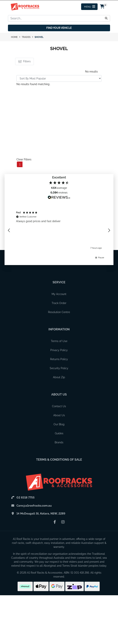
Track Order (59, 303)
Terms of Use (59, 341)
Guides (59, 433)
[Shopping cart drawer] (102, 7)
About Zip (59, 377)
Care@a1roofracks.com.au (34, 506)
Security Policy (59, 368)
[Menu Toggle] (89, 7)
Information (59, 329)
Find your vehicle (59, 28)
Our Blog (59, 424)
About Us (59, 394)
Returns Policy (59, 359)
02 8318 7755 (26, 498)
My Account (59, 294)
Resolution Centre (59, 312)
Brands (59, 442)
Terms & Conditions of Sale (59, 460)
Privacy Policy (59, 350)
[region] (59, 231)
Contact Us (59, 406)
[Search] (106, 18)
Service (59, 282)
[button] (9, 230)
